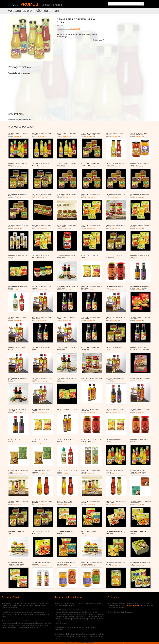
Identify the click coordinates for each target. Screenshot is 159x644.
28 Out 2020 (65, 136)
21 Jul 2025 (139, 136)
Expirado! (76, 29)
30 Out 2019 (17, 136)
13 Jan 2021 (41, 136)
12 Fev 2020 (139, 535)
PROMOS (29, 4)
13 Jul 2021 (17, 382)
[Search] (142, 4)
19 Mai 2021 (41, 198)
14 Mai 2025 (114, 136)
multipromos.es (137, 643)
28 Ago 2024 (41, 443)
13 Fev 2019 (65, 167)
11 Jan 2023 (90, 412)
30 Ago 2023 (139, 259)
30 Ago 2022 (90, 259)
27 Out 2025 (17, 290)
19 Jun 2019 (90, 167)
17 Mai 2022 (139, 380)
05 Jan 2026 (90, 443)
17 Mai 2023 (114, 259)
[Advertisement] (128, 31)
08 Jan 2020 (41, 167)
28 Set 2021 (65, 382)
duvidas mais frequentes (131, 605)
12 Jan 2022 (90, 380)
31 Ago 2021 (66, 198)
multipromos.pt (125, 643)
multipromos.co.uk (150, 643)
